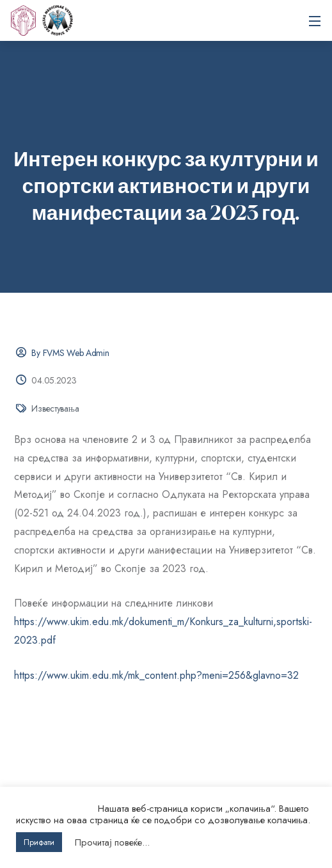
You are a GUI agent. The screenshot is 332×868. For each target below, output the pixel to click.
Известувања (55, 408)
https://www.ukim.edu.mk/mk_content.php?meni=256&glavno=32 (156, 675)
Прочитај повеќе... (112, 842)
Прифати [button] (39, 842)
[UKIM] (23, 20)
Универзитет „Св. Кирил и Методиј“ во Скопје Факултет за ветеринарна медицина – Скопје (58, 20)
